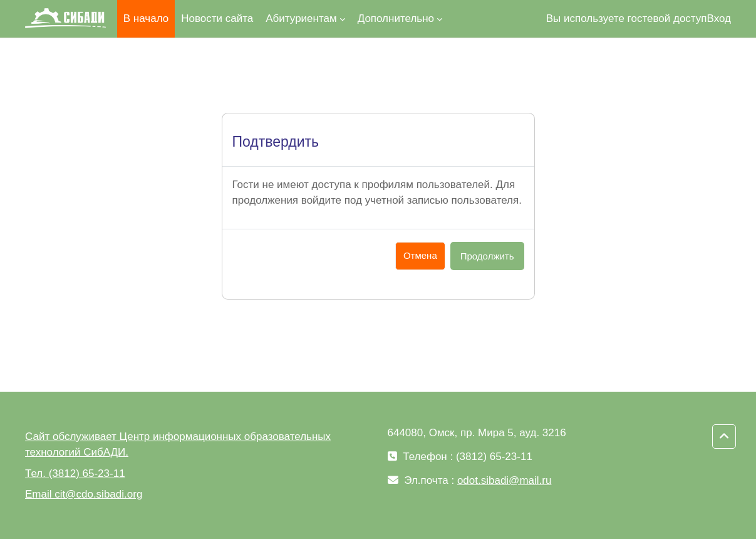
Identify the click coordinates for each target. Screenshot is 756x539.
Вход (719, 18)
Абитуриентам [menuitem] (301, 18)
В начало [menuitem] (146, 18)
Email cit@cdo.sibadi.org (84, 494)
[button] (724, 437)
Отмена (420, 255)
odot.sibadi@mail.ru (505, 480)
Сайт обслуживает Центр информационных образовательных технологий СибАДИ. (178, 445)
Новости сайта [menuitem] (217, 18)
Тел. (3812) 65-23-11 (75, 474)
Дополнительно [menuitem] (396, 18)
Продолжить (487, 256)
